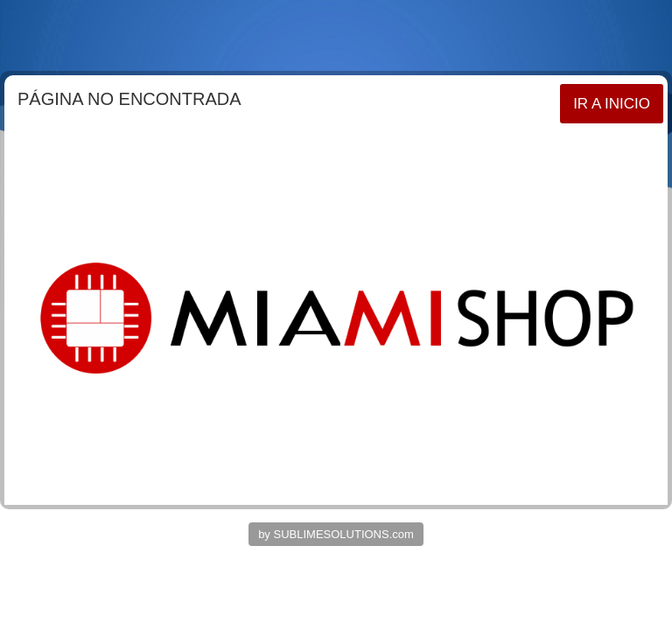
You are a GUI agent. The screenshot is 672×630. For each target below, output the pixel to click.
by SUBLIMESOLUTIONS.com (336, 534)
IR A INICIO (612, 104)
